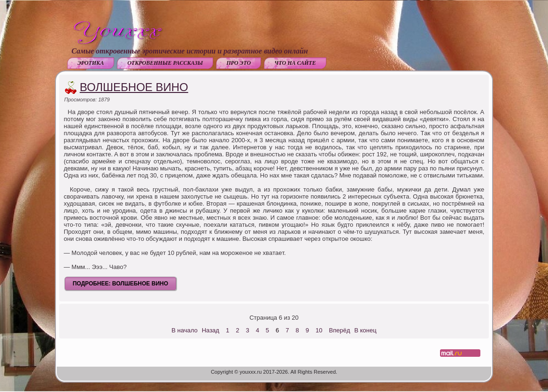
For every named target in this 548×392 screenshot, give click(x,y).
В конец (366, 330)
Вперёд (340, 330)
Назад (211, 330)
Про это (239, 63)
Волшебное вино (134, 87)
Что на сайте (295, 63)
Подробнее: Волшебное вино (120, 284)
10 (319, 330)
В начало (184, 330)
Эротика (91, 63)
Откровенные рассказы (165, 63)
